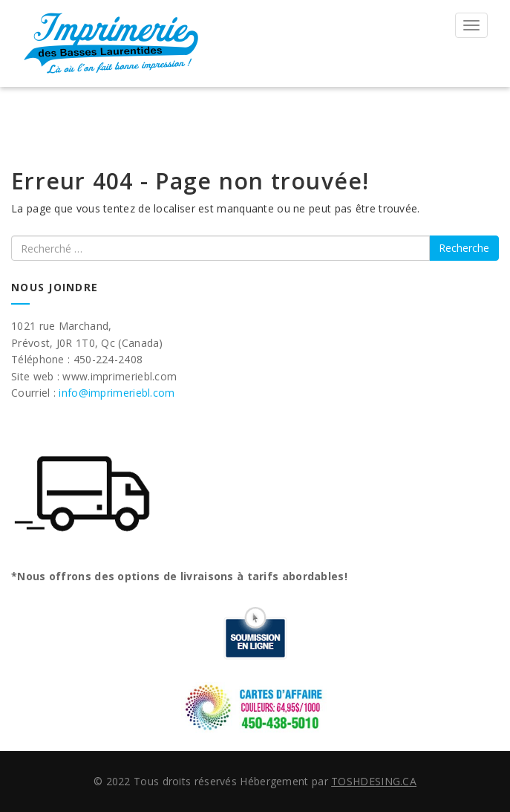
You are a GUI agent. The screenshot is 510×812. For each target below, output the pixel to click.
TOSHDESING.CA (374, 781)
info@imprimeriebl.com (117, 393)
